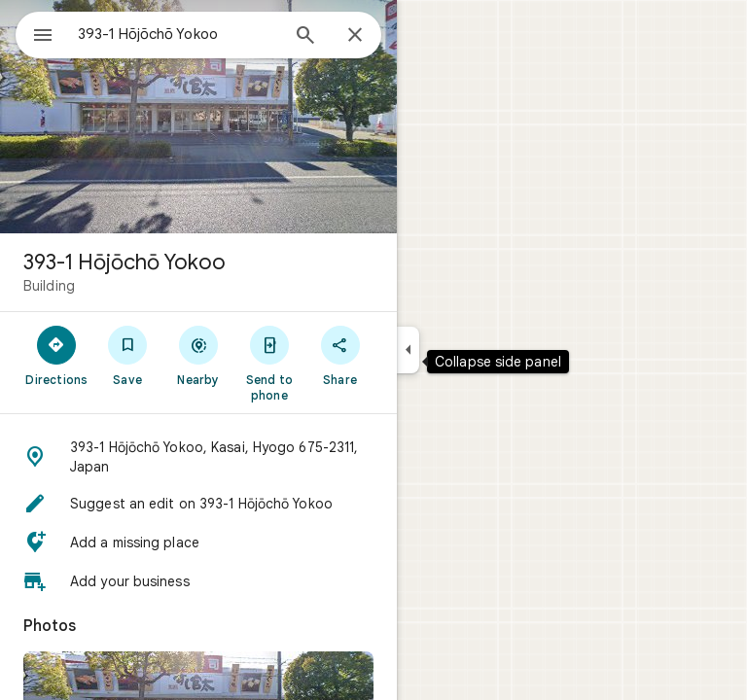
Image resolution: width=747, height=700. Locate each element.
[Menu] (43, 37)
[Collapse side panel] (408, 350)
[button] (198, 457)
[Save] (128, 355)
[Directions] (57, 355)
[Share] (340, 355)
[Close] (355, 36)
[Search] (305, 37)
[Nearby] (199, 355)
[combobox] (178, 34)
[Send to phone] (269, 363)
